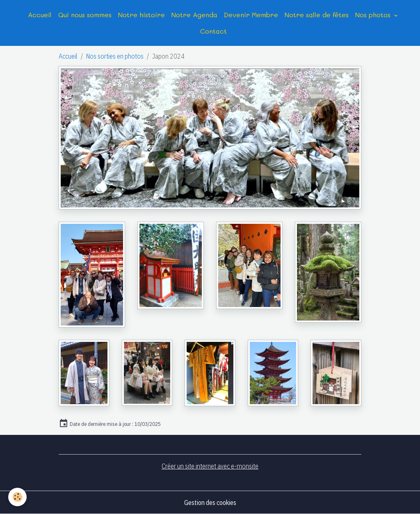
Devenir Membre (251, 15)
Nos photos (374, 15)
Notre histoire (142, 15)
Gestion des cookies (210, 503)
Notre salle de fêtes (317, 15)
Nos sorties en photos (115, 56)
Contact (213, 31)
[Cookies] (17, 497)
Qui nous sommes (85, 15)
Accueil (40, 15)
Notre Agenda (194, 15)
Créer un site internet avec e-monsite (210, 466)
